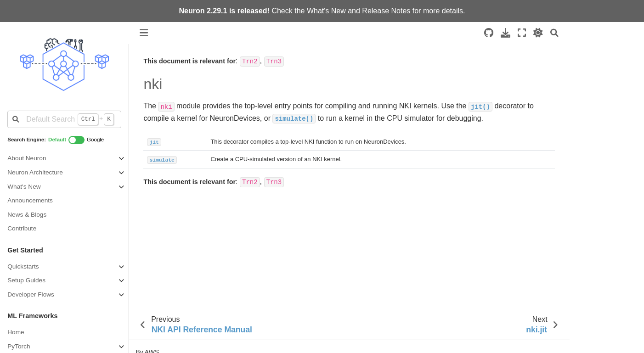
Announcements (30, 200)
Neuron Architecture (35, 172)
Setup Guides (26, 280)
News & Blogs (27, 215)
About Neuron (27, 158)
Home (16, 332)
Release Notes (386, 11)
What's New (326, 11)
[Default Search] (64, 119)
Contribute (22, 228)
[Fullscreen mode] (522, 33)
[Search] (554, 33)
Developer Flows (31, 294)
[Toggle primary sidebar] (144, 33)
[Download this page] (506, 33)
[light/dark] (538, 33)
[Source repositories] (489, 33)
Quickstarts (23, 266)
